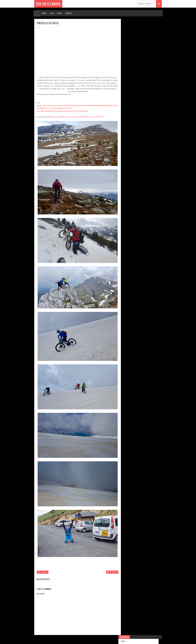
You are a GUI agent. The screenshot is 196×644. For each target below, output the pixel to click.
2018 (128, 61)
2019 (128, 58)
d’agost (131, 78)
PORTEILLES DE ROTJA (136, 91)
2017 (128, 120)
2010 (128, 145)
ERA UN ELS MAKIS (48, 4)
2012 (128, 138)
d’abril (131, 105)
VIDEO (127, 25)
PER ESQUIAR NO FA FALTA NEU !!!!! (146, 183)
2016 (128, 124)
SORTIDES (45, 572)
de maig (131, 82)
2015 (128, 127)
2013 (128, 134)
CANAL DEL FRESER (135, 94)
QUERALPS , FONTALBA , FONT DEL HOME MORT (143, 86)
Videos (44, 13)
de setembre (133, 75)
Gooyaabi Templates (115, 641)
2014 (128, 131)
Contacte (69, 13)
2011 (128, 141)
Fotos (52, 13)
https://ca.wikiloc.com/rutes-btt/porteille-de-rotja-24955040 (77, 117)
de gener (131, 116)
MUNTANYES (128, 42)
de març (131, 109)
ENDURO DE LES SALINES (143, 194)
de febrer (132, 112)
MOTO (127, 38)
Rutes (60, 13)
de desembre (133, 64)
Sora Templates (88, 641)
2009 (128, 148)
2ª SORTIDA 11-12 (141, 205)
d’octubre (132, 71)
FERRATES (127, 46)
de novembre (133, 68)
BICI (39, 572)
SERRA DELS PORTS (135, 97)
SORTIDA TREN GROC (135, 101)
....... (137, 172)
